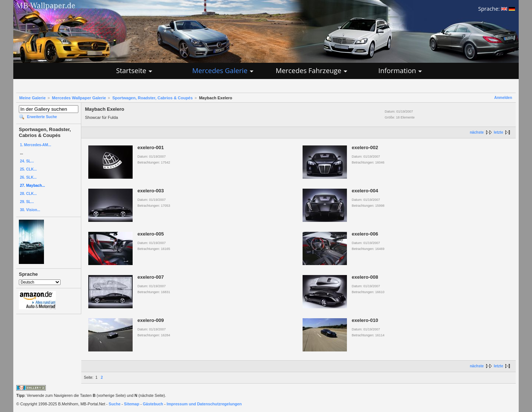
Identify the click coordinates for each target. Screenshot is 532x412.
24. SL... (27, 161)
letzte (498, 132)
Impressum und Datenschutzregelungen (204, 404)
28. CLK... (28, 194)
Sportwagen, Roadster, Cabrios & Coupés (153, 98)
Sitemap (132, 404)
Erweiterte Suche (42, 117)
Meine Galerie (33, 98)
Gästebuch (153, 404)
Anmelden (503, 98)
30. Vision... (30, 210)
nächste (477, 132)
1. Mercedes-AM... (35, 145)
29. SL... (27, 202)
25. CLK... (28, 169)
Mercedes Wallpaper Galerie (79, 98)
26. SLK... (28, 177)
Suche (115, 404)
